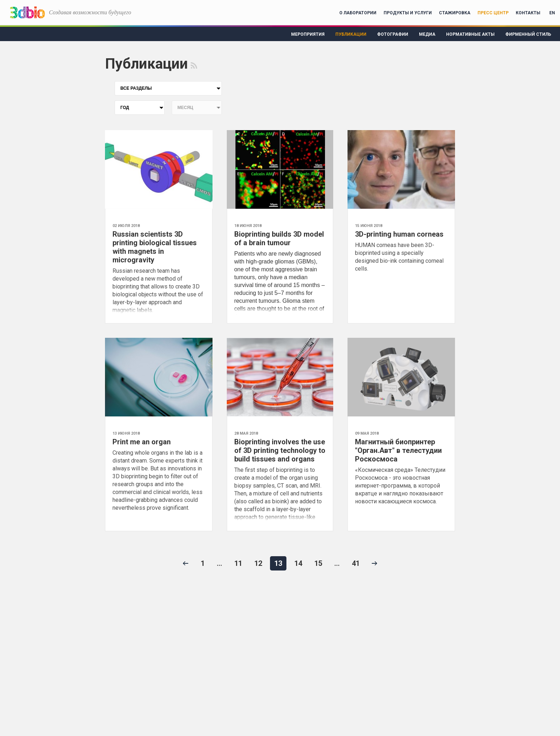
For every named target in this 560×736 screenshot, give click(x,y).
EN (552, 13)
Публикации (351, 34)
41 (356, 563)
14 (298, 563)
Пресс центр (493, 13)
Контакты (528, 13)
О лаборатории (358, 13)
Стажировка (455, 13)
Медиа (427, 34)
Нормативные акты (470, 34)
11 (238, 563)
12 (258, 563)
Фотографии (393, 34)
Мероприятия (308, 34)
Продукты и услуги (408, 13)
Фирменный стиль (528, 34)
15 (318, 563)
